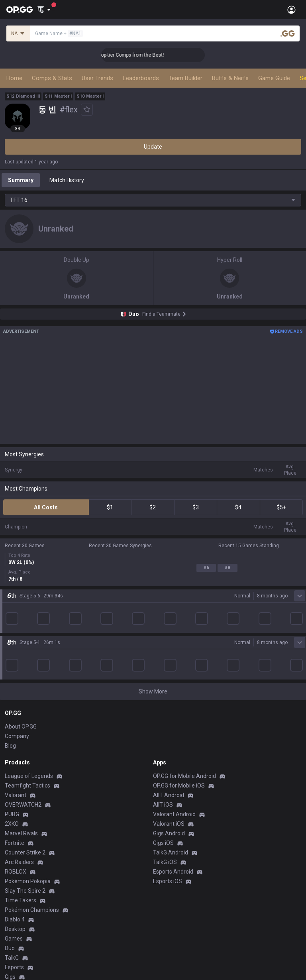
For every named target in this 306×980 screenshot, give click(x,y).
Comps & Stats (52, 78)
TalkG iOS (165, 742)
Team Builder (185, 78)
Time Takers (21, 780)
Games (14, 818)
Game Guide (274, 78)
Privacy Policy (24, 896)
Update (153, 147)
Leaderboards (141, 78)
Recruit (162, 915)
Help (10, 915)
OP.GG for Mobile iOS (179, 665)
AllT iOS (163, 684)
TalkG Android (171, 732)
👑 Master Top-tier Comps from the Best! (133, 55)
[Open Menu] (291, 10)
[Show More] (44, 10)
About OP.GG (21, 606)
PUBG (12, 694)
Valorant (16, 675)
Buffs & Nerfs (230, 78)
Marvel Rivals (21, 713)
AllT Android (169, 675)
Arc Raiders (19, 742)
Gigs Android (169, 713)
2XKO (12, 703)
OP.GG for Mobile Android (184, 656)
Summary (21, 180)
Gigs (10, 856)
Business (164, 896)
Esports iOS (168, 761)
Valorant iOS (169, 703)
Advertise (165, 906)
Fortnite (15, 723)
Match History (67, 180)
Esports (14, 847)
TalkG (12, 837)
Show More (153, 571)
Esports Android (173, 751)
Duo (10, 828)
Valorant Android (174, 694)
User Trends (97, 78)
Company (17, 616)
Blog (10, 625)
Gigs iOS (163, 723)
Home (14, 78)
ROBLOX (16, 751)
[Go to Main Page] (20, 10)
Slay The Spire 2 (25, 770)
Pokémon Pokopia (28, 761)
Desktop (15, 809)
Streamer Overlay (27, 866)
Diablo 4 (15, 799)
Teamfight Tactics (27, 665)
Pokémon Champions (32, 789)
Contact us (18, 935)
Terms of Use (22, 906)
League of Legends (29, 656)
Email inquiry (21, 925)
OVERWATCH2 (23, 684)
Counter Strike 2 (25, 732)
